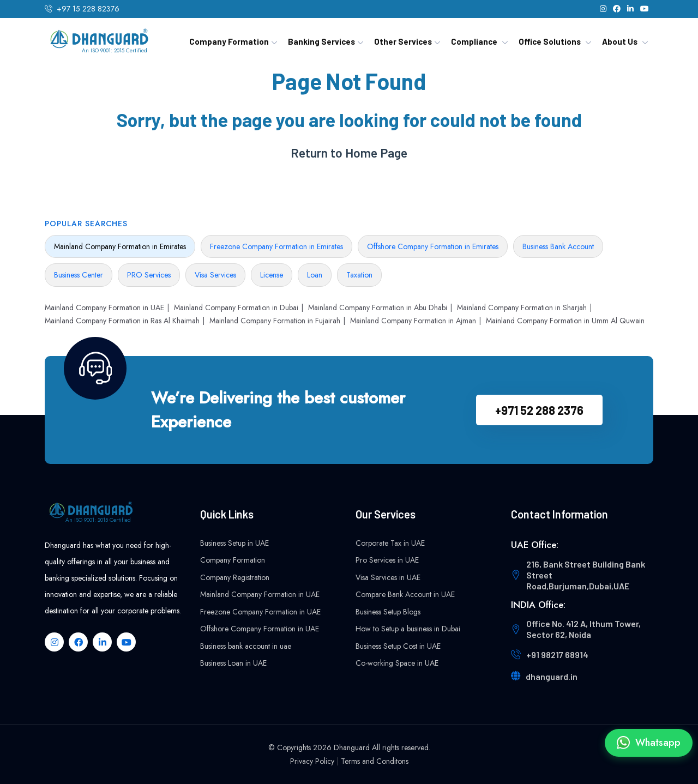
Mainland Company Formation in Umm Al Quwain (565, 321)
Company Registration (235, 577)
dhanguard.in (552, 676)
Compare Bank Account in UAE (405, 594)
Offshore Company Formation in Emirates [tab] (433, 246)
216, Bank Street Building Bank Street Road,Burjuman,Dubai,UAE (586, 575)
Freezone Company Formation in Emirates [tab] (276, 246)
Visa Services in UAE (388, 577)
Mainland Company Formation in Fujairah (275, 321)
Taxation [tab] (359, 275)
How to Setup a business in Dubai (408, 629)
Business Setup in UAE (234, 543)
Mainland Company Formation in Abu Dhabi (378, 307)
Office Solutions (550, 41)
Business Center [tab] (79, 275)
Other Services (403, 41)
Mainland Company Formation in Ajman (413, 321)
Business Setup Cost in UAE (398, 646)
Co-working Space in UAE (397, 663)
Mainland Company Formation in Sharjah (522, 307)
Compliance (474, 41)
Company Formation (229, 41)
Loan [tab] (315, 275)
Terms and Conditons (375, 761)
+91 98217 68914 (557, 655)
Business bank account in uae (246, 646)
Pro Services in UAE (387, 560)
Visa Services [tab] (215, 275)
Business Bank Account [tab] (558, 246)
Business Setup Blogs (388, 612)
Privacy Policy (312, 761)
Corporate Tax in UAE (390, 543)
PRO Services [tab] (149, 275)
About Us (620, 41)
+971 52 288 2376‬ (539, 410)
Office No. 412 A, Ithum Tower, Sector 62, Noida (583, 629)
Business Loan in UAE (233, 663)
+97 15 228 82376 (88, 9)
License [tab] (272, 275)
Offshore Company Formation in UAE (260, 629)
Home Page (376, 153)
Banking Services (321, 41)
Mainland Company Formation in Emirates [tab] (120, 246)
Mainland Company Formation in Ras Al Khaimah (122, 321)
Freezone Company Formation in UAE (260, 612)
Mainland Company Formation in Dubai (236, 307)
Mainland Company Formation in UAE (104, 307)
